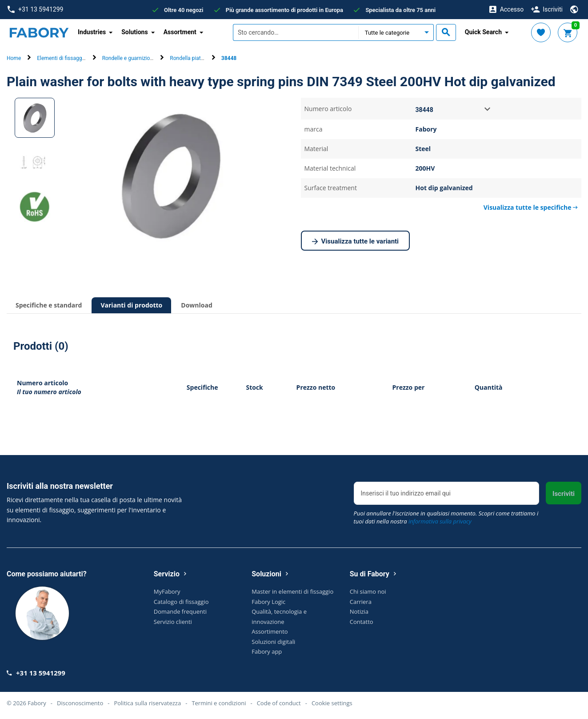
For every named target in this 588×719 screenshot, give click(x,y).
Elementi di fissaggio (62, 58)
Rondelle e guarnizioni (128, 58)
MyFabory (167, 591)
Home (14, 58)
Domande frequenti (180, 611)
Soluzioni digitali (273, 642)
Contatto (362, 622)
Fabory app (267, 651)
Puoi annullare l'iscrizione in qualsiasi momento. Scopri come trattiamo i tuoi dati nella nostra (446, 517)
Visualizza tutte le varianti (356, 242)
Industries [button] (92, 32)
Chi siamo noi (368, 591)
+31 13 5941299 (35, 10)
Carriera (361, 602)
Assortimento (270, 631)
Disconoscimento (80, 703)
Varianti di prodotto (131, 305)
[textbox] (296, 32)
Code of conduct (279, 703)
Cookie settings (332, 703)
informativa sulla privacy (440, 521)
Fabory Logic (268, 602)
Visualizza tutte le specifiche (531, 207)
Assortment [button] (180, 32)
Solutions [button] (134, 32)
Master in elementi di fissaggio (292, 591)
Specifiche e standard (49, 305)
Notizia (359, 611)
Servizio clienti (173, 622)
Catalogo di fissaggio (181, 602)
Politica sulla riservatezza (147, 703)
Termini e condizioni (219, 703)
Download (196, 305)
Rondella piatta (188, 58)
